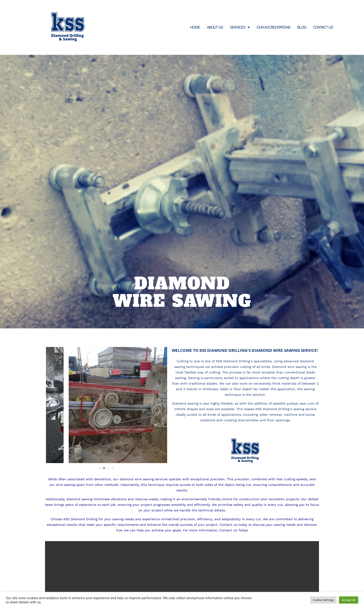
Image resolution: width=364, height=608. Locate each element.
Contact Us (323, 27)
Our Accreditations (273, 27)
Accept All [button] (349, 600)
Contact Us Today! (234, 530)
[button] (50, 406)
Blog (302, 27)
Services (240, 27)
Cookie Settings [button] (323, 600)
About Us (215, 27)
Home (195, 27)
